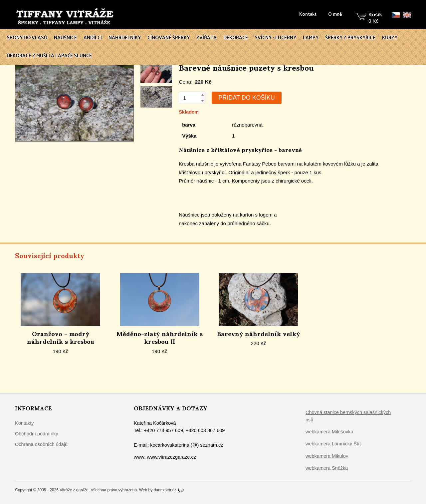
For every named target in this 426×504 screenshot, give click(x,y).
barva (189, 125)
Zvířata (207, 38)
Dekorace (236, 38)
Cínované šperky (169, 38)
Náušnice (65, 38)
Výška (189, 136)
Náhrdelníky (125, 38)
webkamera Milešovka (329, 432)
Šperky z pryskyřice (350, 38)
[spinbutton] (189, 98)
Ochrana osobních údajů (41, 444)
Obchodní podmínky (37, 434)
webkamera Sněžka (327, 468)
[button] (202, 95)
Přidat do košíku (246, 98)
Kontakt (308, 15)
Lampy (311, 38)
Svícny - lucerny (275, 38)
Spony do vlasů (27, 38)
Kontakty (24, 423)
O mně (335, 15)
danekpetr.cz (169, 490)
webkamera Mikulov (327, 456)
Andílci (93, 38)
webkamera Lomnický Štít (333, 444)
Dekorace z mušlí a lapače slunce (49, 56)
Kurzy (390, 38)
